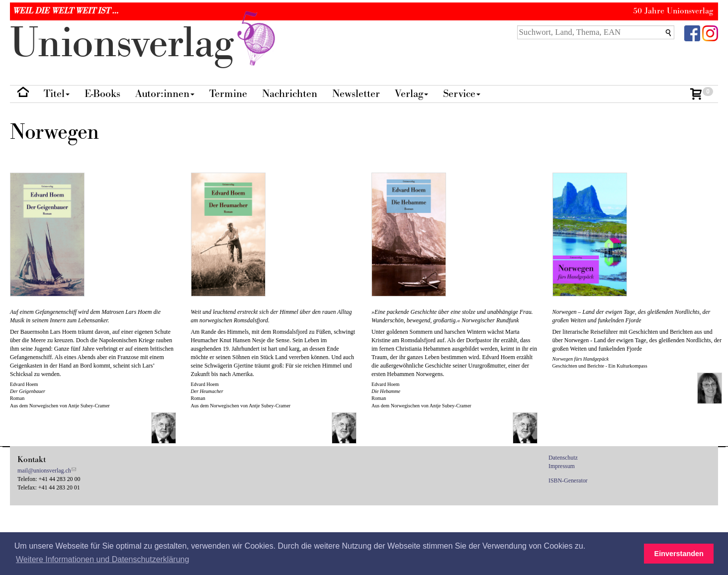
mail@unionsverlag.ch (44, 471)
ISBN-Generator (568, 480)
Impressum (562, 466)
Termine (228, 94)
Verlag (411, 94)
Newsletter (356, 94)
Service (462, 94)
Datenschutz (563, 458)
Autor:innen (165, 94)
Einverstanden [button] (679, 554)
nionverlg (145, 44)
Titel (57, 94)
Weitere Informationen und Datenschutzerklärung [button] (102, 559)
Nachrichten (290, 94)
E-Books (102, 94)
